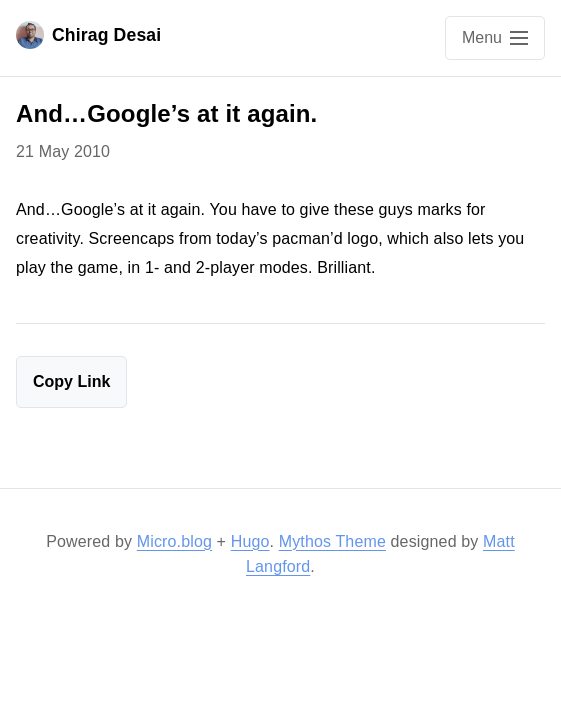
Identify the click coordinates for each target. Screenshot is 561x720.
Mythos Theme (332, 541)
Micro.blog (174, 541)
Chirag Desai (88, 35)
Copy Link (71, 381)
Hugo (250, 541)
